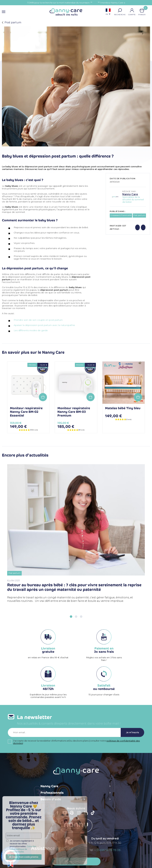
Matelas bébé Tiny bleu (123, 408)
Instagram (80, 815)
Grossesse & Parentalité (121, 215)
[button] (120, 10)
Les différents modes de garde (31, 330)
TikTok (94, 815)
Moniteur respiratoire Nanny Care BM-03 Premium (74, 412)
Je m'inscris (132, 732)
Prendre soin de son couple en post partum (38, 320)
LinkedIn (87, 815)
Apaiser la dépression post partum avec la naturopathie (44, 325)
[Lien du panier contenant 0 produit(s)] (142, 10)
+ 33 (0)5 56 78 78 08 (107, 850)
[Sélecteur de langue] (108, 12)
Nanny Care (130, 194)
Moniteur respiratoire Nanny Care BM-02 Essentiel (26, 412)
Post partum (139, 215)
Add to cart (43, 397)
